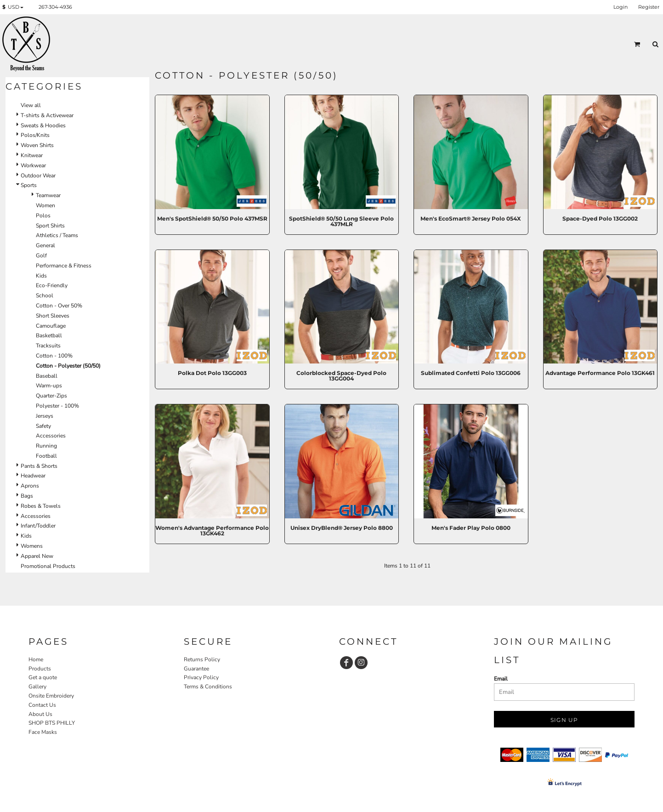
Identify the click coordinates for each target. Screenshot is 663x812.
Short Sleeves (53, 316)
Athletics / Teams (57, 235)
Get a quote (43, 677)
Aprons (30, 486)
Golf (41, 256)
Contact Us (42, 705)
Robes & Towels (41, 506)
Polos (43, 216)
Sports (29, 185)
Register (649, 7)
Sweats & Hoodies (43, 125)
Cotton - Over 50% (59, 306)
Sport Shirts (50, 226)
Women (45, 205)
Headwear (33, 476)
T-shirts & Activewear (47, 115)
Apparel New (37, 556)
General (45, 245)
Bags (27, 496)
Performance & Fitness (64, 266)
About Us (40, 714)
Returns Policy (202, 659)
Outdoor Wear (38, 176)
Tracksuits (48, 346)
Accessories (51, 436)
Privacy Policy (201, 677)
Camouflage (51, 326)
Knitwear (32, 155)
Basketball (49, 335)
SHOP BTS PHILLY (52, 723)
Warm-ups (49, 386)
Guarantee (196, 669)
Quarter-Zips (51, 396)
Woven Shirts (37, 145)
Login (620, 7)
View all (31, 105)
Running (46, 446)
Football (46, 456)
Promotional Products (48, 566)
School (45, 295)
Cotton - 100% (54, 356)
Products (40, 669)
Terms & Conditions (208, 687)
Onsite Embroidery (51, 696)
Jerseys (45, 416)
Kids (41, 276)
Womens (32, 546)
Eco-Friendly (52, 285)
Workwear (33, 165)
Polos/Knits (35, 135)
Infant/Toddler (38, 526)
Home (36, 659)
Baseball (47, 376)
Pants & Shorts (39, 466)
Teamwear (48, 195)
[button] (15, 7)
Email (501, 679)
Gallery (37, 687)
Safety (43, 426)
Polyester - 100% (57, 406)
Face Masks (43, 732)
